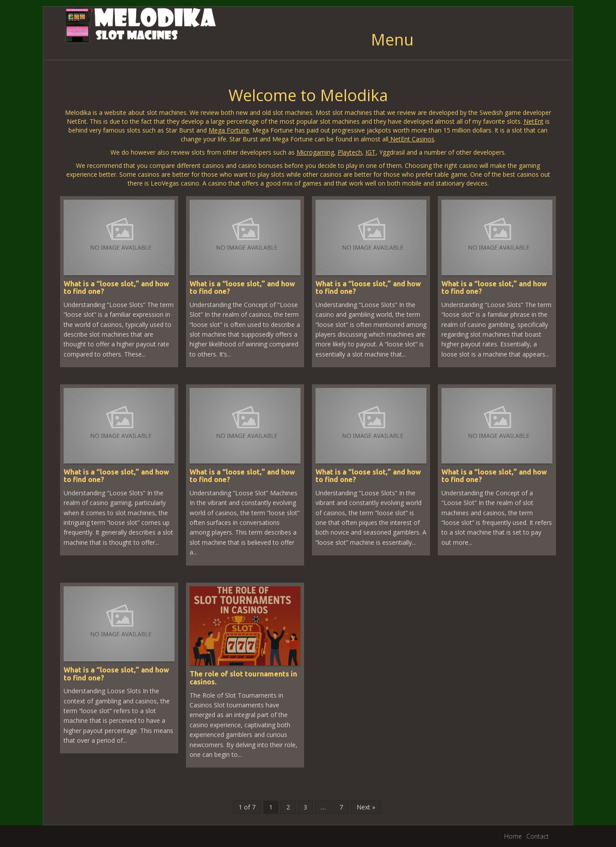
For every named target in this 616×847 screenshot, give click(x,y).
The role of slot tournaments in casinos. (243, 678)
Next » (366, 807)
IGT (371, 152)
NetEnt (534, 121)
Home (513, 836)
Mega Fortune (229, 130)
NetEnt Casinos (412, 139)
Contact (538, 836)
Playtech (350, 152)
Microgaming (315, 152)
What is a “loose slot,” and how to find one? (116, 288)
